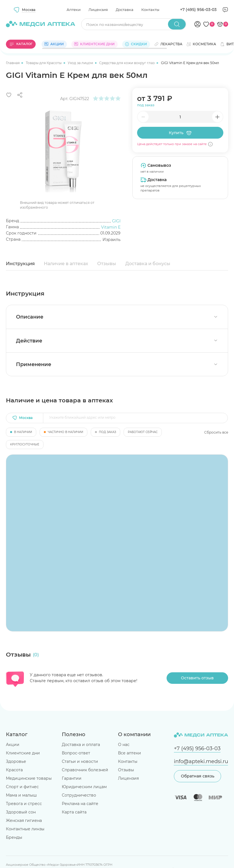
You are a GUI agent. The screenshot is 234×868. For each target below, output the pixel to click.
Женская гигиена (24, 820)
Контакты (150, 10)
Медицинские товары (29, 778)
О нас (124, 745)
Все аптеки (130, 753)
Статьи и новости (80, 761)
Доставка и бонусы (148, 264)
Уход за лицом (81, 63)
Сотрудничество (79, 795)
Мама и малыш (21, 795)
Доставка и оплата (81, 745)
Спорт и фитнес (22, 787)
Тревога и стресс (24, 804)
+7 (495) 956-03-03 (198, 10)
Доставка (125, 10)
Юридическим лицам (84, 787)
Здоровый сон (21, 812)
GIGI (116, 221)
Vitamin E (111, 227)
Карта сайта (74, 812)
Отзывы (107, 264)
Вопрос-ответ (76, 753)
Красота (14, 770)
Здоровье (16, 761)
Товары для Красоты (44, 63)
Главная (13, 63)
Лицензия (98, 10)
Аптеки (74, 10)
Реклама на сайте (80, 804)
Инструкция (20, 264)
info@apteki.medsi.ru (201, 761)
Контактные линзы (25, 829)
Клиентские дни (23, 753)
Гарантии (72, 778)
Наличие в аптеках (66, 264)
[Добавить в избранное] (9, 95)
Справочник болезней (85, 770)
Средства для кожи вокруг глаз (127, 63)
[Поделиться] (20, 95)
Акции (13, 745)
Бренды (14, 837)
